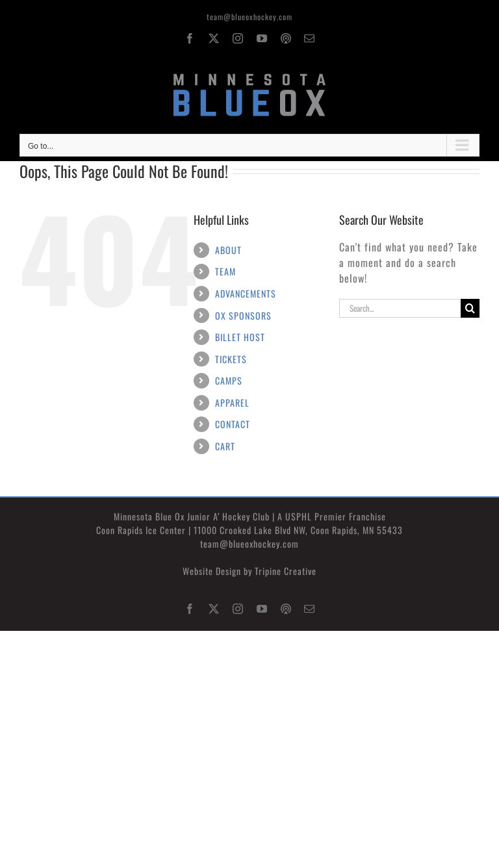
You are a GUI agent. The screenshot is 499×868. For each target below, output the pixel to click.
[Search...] (400, 308)
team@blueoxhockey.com (249, 17)
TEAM (225, 271)
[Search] (470, 308)
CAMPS (229, 380)
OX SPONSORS (243, 315)
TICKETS (231, 359)
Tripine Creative (286, 571)
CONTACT (233, 424)
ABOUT (228, 250)
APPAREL (232, 402)
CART (225, 446)
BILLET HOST (240, 337)
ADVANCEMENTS (246, 293)
